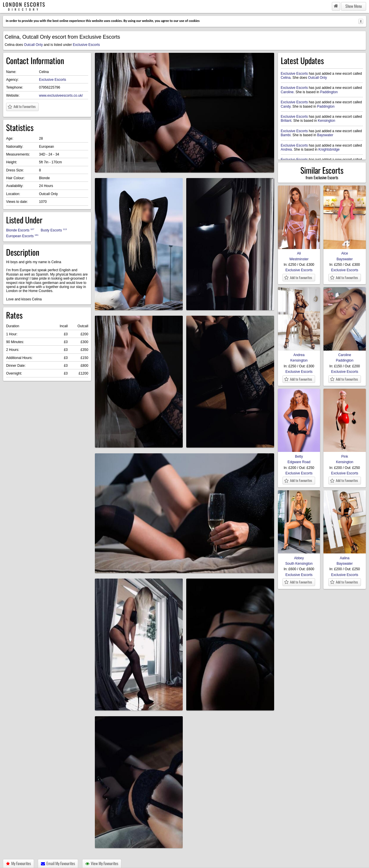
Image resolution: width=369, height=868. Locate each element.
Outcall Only (33, 45)
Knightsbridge (329, 149)
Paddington (329, 92)
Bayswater (325, 135)
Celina (286, 78)
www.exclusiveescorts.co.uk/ (61, 96)
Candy (286, 106)
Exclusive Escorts (86, 45)
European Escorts (22, 236)
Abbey (299, 556)
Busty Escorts (54, 230)
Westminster (299, 259)
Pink (344, 454)
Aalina (344, 556)
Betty (299, 454)
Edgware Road (299, 462)
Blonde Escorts (20, 230)
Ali (299, 251)
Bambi (286, 135)
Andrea (286, 149)
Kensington (327, 121)
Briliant (286, 121)
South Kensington (299, 564)
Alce (344, 251)
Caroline (287, 92)
